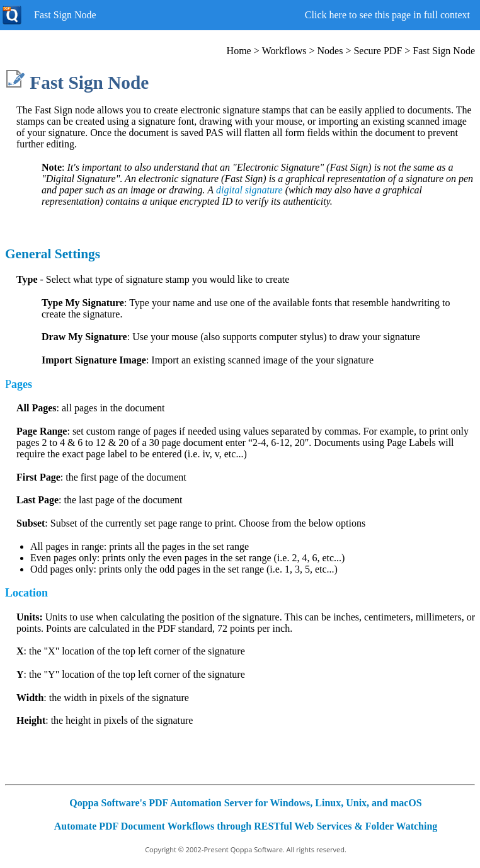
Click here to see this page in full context (387, 15)
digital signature (249, 190)
